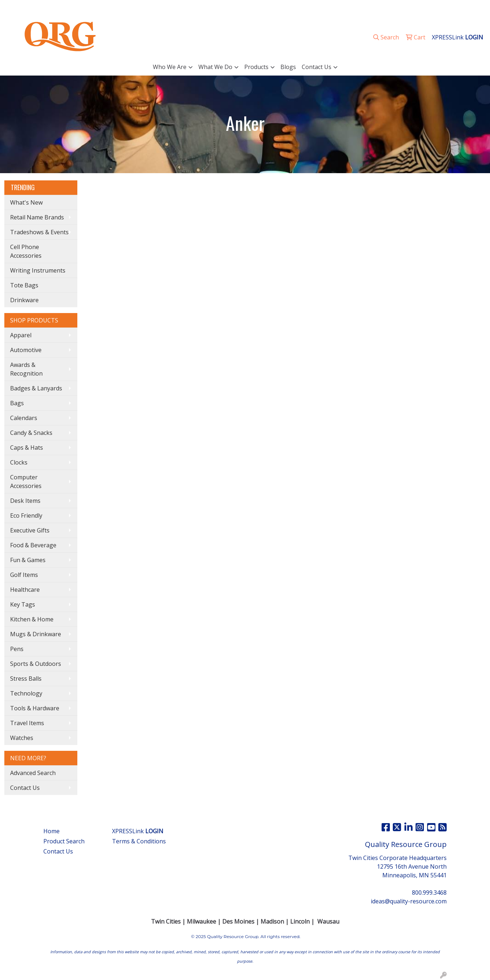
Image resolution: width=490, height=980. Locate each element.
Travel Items (27, 723)
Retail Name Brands (37, 217)
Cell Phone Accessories (26, 251)
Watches (22, 738)
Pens (17, 649)
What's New (26, 202)
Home (51, 831)
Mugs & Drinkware (36, 634)
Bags (17, 403)
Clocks (19, 462)
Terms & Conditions (139, 841)
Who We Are (170, 67)
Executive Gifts (30, 530)
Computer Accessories (26, 482)
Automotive (26, 350)
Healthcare (25, 590)
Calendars (24, 418)
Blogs (288, 67)
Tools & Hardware (35, 708)
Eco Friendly (26, 515)
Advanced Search (33, 773)
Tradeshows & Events (39, 232)
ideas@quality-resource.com (444, 8)
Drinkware (24, 300)
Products (256, 67)
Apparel (21, 335)
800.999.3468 (384, 8)
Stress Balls (26, 679)
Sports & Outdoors (36, 664)
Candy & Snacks (31, 433)
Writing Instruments (38, 270)
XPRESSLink (138, 831)
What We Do (215, 67)
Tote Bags (24, 285)
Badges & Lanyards (36, 388)
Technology (26, 693)
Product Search (64, 841)
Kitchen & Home (32, 619)
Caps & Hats (27, 448)
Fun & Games (28, 560)
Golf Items (24, 575)
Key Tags (23, 604)
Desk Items (25, 501)
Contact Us (317, 67)
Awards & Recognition (26, 369)
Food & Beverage (33, 545)
